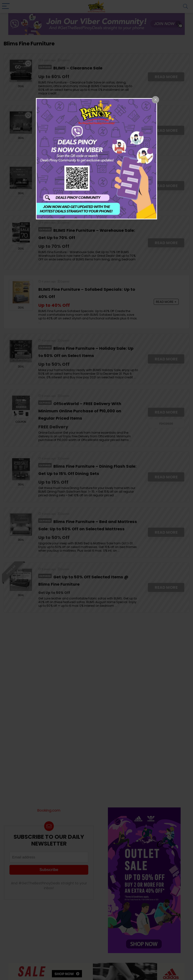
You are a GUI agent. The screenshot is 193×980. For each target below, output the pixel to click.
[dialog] (96, 159)
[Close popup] (155, 100)
